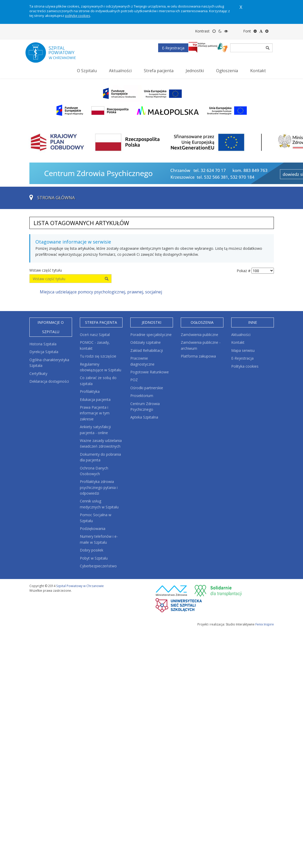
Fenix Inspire (265, 624)
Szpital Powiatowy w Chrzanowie (80, 586)
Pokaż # (244, 271)
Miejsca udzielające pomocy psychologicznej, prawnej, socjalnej (101, 292)
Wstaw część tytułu (46, 270)
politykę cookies (78, 16)
